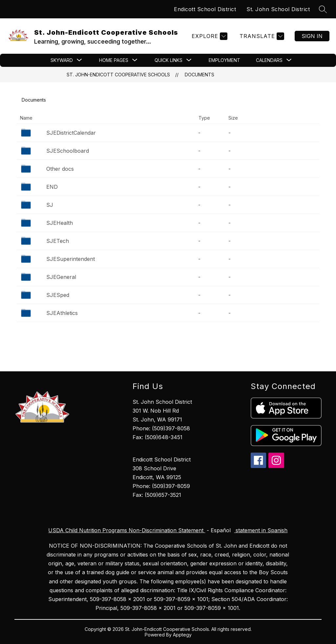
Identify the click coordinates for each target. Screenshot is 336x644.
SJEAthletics (62, 313)
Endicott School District (205, 9)
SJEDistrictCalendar (71, 133)
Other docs (60, 169)
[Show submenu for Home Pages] (114, 60)
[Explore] (209, 36)
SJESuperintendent (71, 259)
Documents (199, 75)
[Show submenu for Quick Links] (168, 60)
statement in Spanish (261, 530)
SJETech (58, 241)
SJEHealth (60, 223)
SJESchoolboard (68, 151)
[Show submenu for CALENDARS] (269, 60)
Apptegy (182, 635)
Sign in (312, 36)
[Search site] (323, 9)
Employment (224, 60)
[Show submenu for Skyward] (62, 60)
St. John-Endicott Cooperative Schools (118, 75)
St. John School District (278, 9)
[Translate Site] (261, 36)
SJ (50, 205)
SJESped (58, 295)
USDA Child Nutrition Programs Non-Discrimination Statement (127, 530)
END (52, 187)
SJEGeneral (61, 277)
